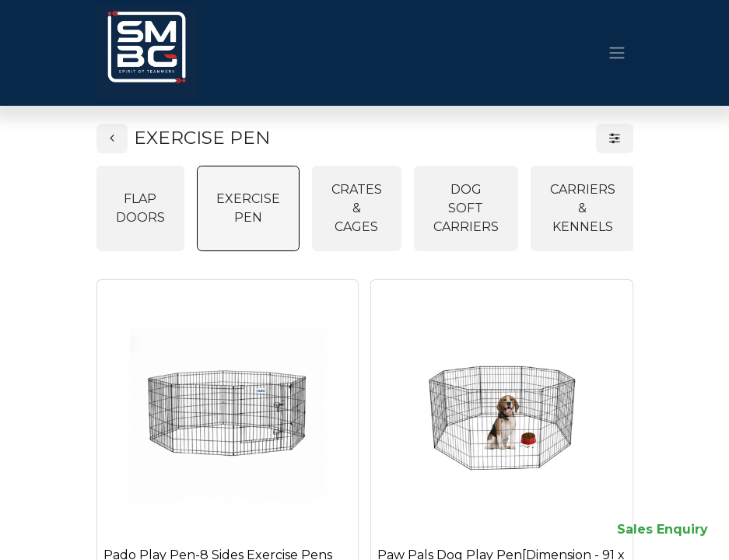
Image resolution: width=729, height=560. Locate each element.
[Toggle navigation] (617, 53)
